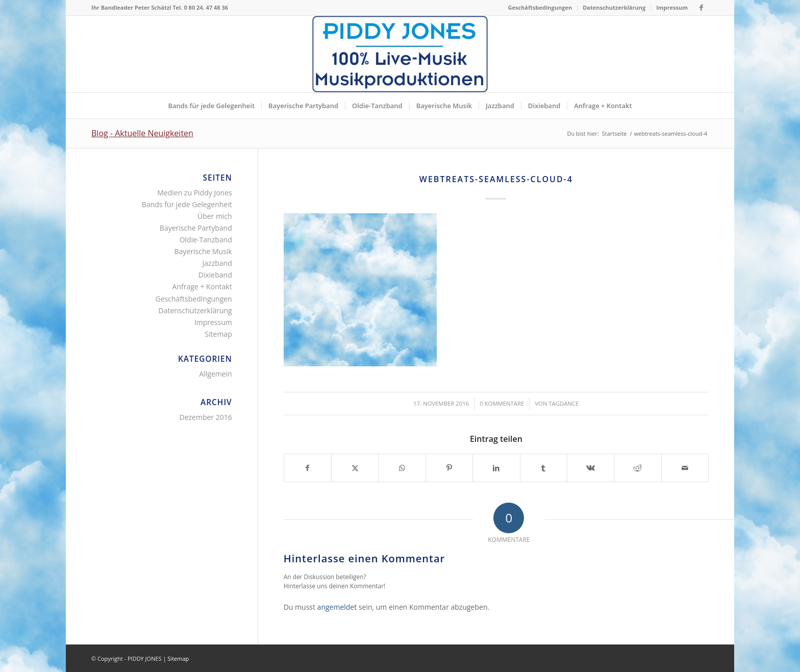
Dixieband (215, 275)
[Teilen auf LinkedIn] (496, 468)
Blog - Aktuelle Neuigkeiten (142, 133)
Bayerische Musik (203, 251)
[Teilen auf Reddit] (637, 468)
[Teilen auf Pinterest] (449, 468)
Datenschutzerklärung (614, 7)
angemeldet (337, 607)
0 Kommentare (502, 403)
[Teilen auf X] (355, 468)
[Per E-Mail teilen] (685, 468)
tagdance (564, 403)
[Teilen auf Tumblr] (544, 468)
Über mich (215, 216)
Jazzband (217, 263)
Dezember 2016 (205, 417)
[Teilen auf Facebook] (308, 468)
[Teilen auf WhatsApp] (402, 468)
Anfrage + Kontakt (202, 287)
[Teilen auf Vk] (591, 468)
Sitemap (218, 334)
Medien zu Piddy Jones (194, 193)
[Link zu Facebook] (701, 8)
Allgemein (215, 374)
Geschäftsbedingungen (540, 7)
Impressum (672, 7)
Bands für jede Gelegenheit (187, 204)
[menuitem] (541, 8)
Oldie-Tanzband (206, 240)
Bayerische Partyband (196, 228)
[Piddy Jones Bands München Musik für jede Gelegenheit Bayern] (400, 54)
